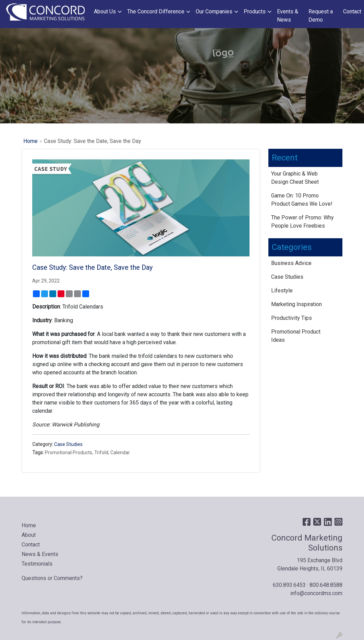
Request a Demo (321, 16)
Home (31, 141)
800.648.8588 (326, 585)
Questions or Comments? (52, 578)
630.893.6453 (289, 585)
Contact (352, 11)
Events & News (288, 16)
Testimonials (37, 564)
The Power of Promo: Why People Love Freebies (302, 222)
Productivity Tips (292, 318)
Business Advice (291, 263)
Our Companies (214, 11)
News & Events (40, 554)
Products (255, 11)
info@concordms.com (316, 593)
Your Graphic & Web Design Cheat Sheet (295, 178)
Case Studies (68, 444)
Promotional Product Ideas (296, 336)
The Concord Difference (156, 11)
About (29, 535)
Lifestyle (282, 291)
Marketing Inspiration (296, 304)
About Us (105, 11)
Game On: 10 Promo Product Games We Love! (302, 200)
